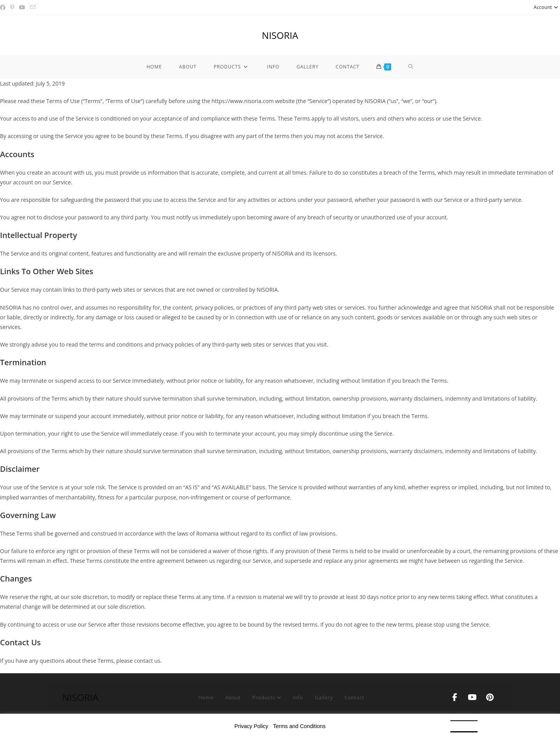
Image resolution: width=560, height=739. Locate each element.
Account (547, 7)
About (233, 697)
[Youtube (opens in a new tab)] (22, 7)
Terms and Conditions (299, 726)
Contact (354, 697)
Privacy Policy (251, 726)
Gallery (324, 697)
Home (206, 697)
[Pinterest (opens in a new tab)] (12, 7)
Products (267, 697)
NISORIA (280, 35)
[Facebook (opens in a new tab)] (4, 7)
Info (298, 697)
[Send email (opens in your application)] (33, 7)
